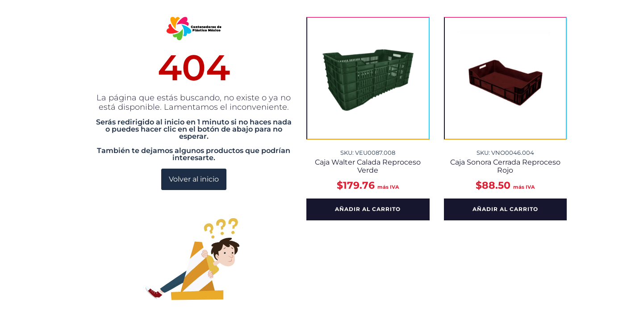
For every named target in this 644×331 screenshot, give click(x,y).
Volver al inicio (194, 179)
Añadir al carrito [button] (368, 209)
